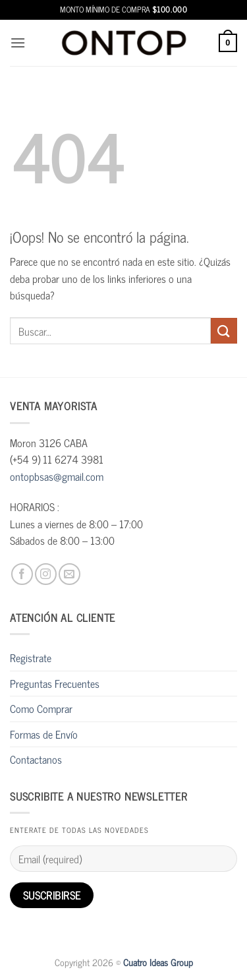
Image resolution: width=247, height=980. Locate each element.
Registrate (31, 658)
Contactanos (36, 759)
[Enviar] (224, 331)
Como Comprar (41, 708)
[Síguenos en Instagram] (46, 574)
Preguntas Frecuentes (55, 683)
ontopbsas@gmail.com (57, 476)
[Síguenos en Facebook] (22, 574)
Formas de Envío (44, 734)
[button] (18, 43)
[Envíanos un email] (69, 574)
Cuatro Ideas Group (158, 962)
